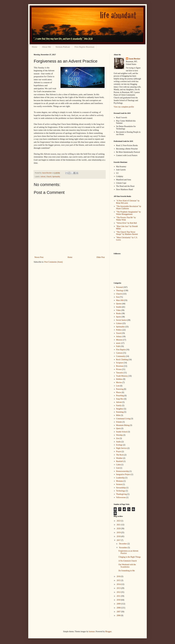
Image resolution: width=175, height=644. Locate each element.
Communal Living (123, 419)
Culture (119, 323)
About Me (46, 47)
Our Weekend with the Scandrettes (127, 566)
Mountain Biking (123, 425)
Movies (119, 382)
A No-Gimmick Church (128, 561)
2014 (119, 584)
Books (119, 313)
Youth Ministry (122, 376)
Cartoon (119, 353)
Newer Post (39, 257)
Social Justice (121, 320)
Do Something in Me (127, 571)
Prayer (119, 451)
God (118, 468)
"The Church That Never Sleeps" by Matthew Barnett (127, 233)
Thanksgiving (121, 494)
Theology (120, 291)
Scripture (120, 363)
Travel (119, 333)
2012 (119, 592)
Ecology (119, 445)
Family (119, 406)
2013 (119, 588)
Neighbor (120, 409)
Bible (118, 415)
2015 (119, 580)
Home (35, 47)
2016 (119, 576)
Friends (119, 422)
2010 (119, 600)
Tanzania (120, 373)
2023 (119, 521)
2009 (119, 604)
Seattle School (122, 432)
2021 (119, 525)
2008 (119, 608)
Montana (120, 481)
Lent (118, 386)
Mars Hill (120, 300)
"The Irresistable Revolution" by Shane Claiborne (129, 207)
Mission (119, 340)
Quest (118, 428)
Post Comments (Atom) (54, 262)
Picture (119, 369)
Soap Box (120, 399)
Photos (119, 392)
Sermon (119, 484)
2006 (119, 615)
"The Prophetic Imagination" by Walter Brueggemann (128, 213)
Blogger (108, 632)
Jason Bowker (134, 59)
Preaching (120, 396)
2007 (119, 612)
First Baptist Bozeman (84, 47)
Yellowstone (121, 497)
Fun (118, 297)
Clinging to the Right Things (130, 557)
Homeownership (123, 471)
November (123, 548)
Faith (118, 346)
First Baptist (121, 350)
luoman (92, 632)
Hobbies (119, 379)
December (123, 544)
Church (49, 177)
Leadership (120, 478)
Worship (119, 435)
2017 (119, 540)
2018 (119, 536)
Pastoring (120, 389)
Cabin (118, 465)
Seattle (119, 307)
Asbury (119, 336)
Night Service (121, 448)
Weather (119, 458)
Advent (43, 177)
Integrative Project (123, 474)
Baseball (119, 461)
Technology (121, 491)
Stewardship (121, 488)
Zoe (118, 438)
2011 (119, 596)
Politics (119, 330)
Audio (119, 442)
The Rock (120, 455)
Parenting (120, 412)
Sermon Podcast (63, 47)
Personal (119, 287)
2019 (119, 533)
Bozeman (120, 366)
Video (118, 310)
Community (121, 356)
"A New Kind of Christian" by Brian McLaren (128, 202)
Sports (119, 317)
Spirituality (56, 177)
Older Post (101, 257)
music (118, 343)
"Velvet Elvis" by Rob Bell (127, 223)
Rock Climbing (122, 360)
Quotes (119, 304)
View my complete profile (124, 107)
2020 (119, 529)
